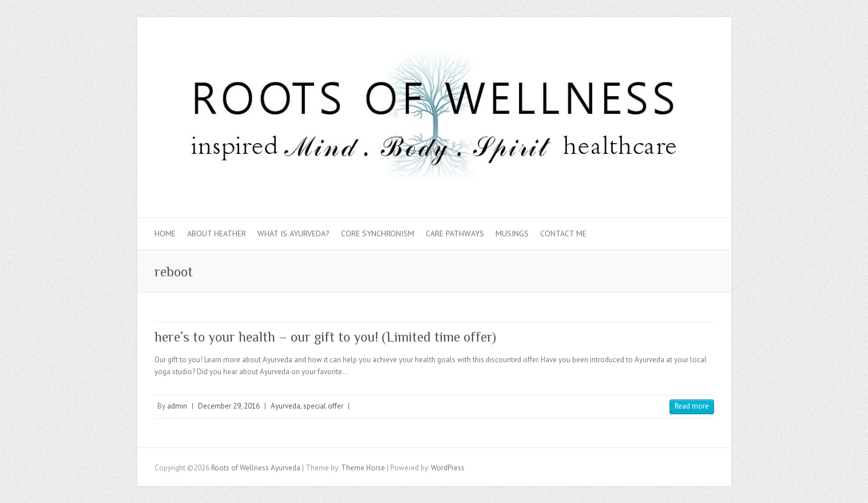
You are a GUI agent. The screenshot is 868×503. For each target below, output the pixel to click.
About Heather (217, 233)
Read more (692, 406)
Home (165, 233)
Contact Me (563, 233)
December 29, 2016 (229, 406)
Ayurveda (286, 406)
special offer (323, 406)
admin (177, 406)
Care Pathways (455, 233)
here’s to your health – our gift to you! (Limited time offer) (325, 337)
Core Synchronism (378, 233)
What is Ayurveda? (294, 233)
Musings (512, 233)
